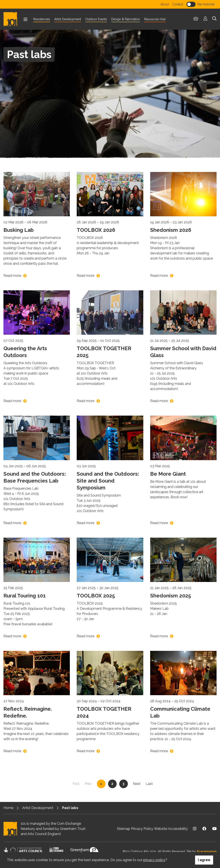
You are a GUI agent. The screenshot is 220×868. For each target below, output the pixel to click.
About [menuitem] (165, 4)
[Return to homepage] (12, 19)
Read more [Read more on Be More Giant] (159, 523)
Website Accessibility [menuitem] (171, 829)
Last (149, 784)
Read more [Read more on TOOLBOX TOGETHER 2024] (86, 751)
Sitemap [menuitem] (124, 829)
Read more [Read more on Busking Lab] (12, 276)
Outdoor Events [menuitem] (96, 19)
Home (8, 808)
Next (137, 784)
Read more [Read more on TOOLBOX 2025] (86, 636)
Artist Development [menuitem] (68, 19)
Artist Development (38, 808)
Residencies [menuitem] (42, 19)
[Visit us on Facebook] (204, 829)
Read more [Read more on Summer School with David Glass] (159, 401)
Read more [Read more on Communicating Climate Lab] (159, 751)
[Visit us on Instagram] (195, 829)
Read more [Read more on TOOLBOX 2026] (86, 276)
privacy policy (154, 860)
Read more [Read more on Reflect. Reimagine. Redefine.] (12, 751)
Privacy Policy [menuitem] (142, 829)
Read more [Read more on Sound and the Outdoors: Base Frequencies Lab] (12, 523)
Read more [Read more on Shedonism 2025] (159, 636)
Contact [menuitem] (178, 4)
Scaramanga (207, 851)
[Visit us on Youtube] (214, 829)
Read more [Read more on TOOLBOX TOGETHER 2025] (86, 401)
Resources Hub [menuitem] (155, 19)
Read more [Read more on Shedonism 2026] (159, 276)
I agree (204, 860)
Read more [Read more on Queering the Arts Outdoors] (12, 401)
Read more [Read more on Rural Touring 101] (12, 636)
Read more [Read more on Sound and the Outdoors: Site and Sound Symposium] (86, 523)
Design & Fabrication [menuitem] (126, 19)
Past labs (70, 808)
